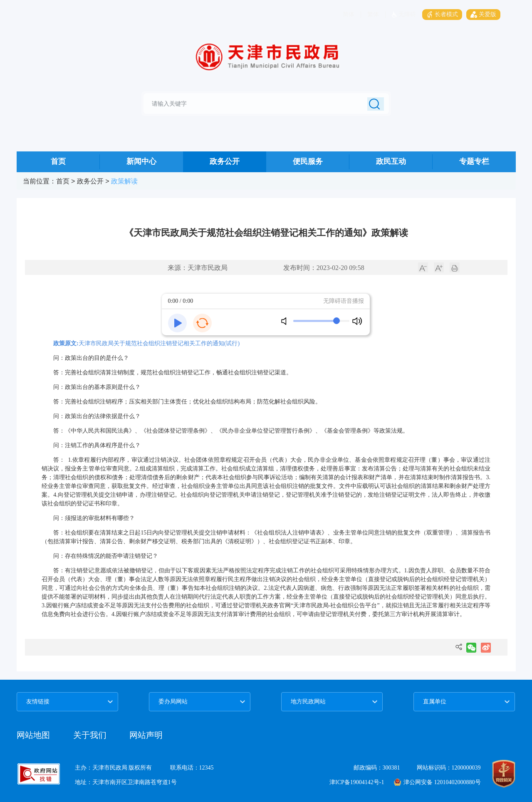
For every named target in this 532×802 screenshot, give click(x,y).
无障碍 (404, 14)
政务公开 (225, 161)
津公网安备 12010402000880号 (437, 782)
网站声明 (146, 735)
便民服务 (308, 161)
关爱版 (483, 14)
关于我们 (91, 735)
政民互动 (391, 161)
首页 (58, 161)
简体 (349, 14)
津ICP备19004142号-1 (357, 782)
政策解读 (124, 181)
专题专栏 (474, 161)
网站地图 (33, 735)
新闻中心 (141, 161)
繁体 (373, 14)
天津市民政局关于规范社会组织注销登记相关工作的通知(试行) (159, 343)
